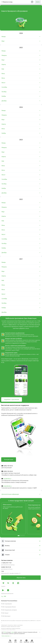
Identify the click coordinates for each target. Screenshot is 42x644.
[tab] (21, 37)
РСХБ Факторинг (6, 616)
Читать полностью (6, 636)
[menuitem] (21, 541)
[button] (19, 536)
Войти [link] (38, 2)
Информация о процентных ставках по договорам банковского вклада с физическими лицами (12, 626)
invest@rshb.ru (7, 479)
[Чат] (32, 2)
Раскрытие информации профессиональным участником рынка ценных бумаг (11, 629)
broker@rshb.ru (7, 486)
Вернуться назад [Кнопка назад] (7, 2)
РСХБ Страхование (6, 604)
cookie (13, 632)
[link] (12, 399)
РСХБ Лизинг (5, 613)
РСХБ (5, 632)
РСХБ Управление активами (9, 610)
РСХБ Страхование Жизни (8, 607)
